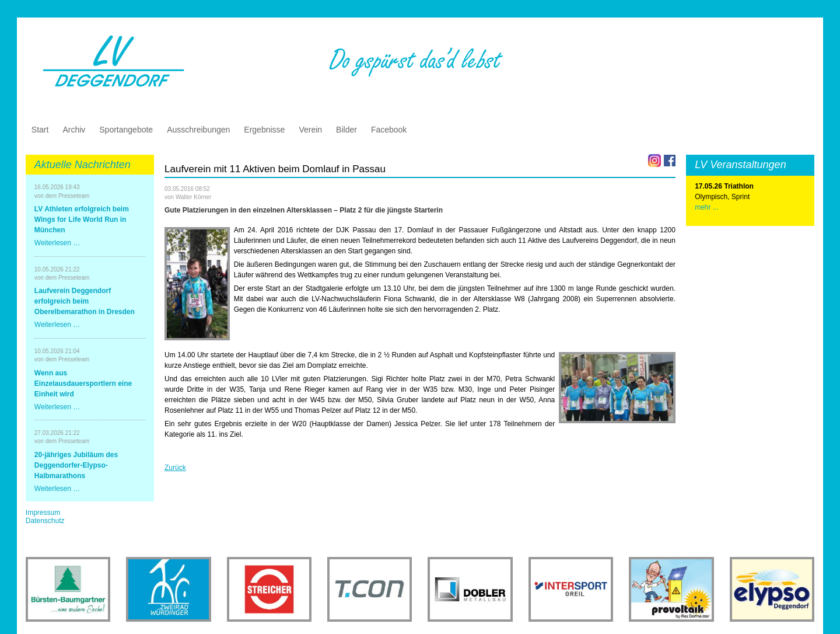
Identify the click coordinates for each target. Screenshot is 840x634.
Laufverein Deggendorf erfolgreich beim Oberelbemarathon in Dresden (85, 301)
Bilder (346, 130)
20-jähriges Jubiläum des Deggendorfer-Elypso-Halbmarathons (76, 465)
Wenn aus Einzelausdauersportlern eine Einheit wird (83, 384)
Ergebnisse (264, 130)
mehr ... (707, 207)
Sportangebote (126, 130)
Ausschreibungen (198, 130)
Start (40, 130)
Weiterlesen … (57, 243)
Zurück (175, 468)
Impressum (43, 513)
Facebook (389, 130)
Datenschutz (45, 521)
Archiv (74, 130)
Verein (310, 130)
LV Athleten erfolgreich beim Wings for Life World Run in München (82, 220)
